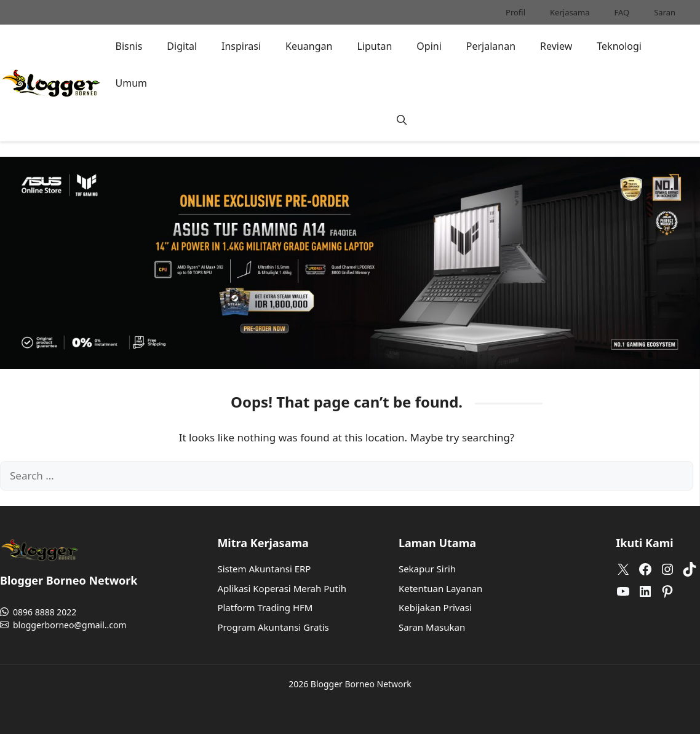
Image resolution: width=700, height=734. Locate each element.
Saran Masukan (432, 627)
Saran (665, 12)
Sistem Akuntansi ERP (264, 569)
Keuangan (309, 46)
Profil (515, 12)
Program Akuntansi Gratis (273, 627)
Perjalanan (491, 46)
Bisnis (129, 46)
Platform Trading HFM (265, 607)
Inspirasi (241, 46)
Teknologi (619, 46)
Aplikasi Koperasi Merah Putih (282, 588)
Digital (182, 46)
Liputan (374, 46)
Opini (429, 46)
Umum (131, 83)
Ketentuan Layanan (440, 588)
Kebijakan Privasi (435, 607)
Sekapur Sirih (427, 569)
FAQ (622, 12)
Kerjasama (570, 12)
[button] (402, 120)
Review (556, 46)
